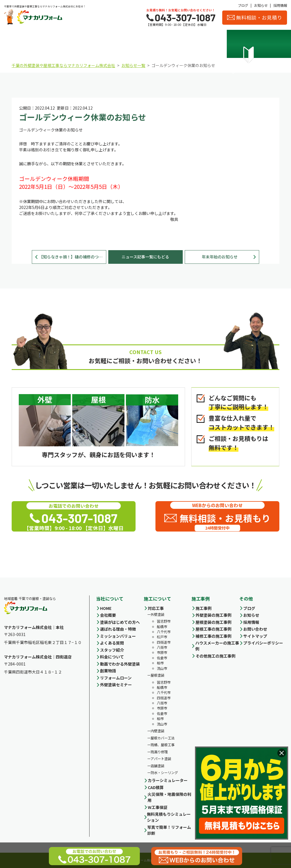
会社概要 (198, 45)
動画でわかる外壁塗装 (120, 664)
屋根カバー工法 (163, 738)
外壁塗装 (157, 614)
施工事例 (163, 45)
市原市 (162, 652)
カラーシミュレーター (168, 780)
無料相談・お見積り (255, 17)
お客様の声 (269, 45)
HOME (106, 608)
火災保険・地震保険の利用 (169, 797)
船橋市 (162, 627)
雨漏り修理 (159, 752)
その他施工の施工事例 (215, 656)
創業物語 (108, 671)
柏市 (160, 663)
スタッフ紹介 (234, 45)
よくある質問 (112, 643)
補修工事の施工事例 (213, 636)
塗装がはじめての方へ (120, 622)
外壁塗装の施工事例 (213, 615)
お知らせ (261, 5)
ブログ (243, 5)
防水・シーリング (164, 773)
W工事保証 (158, 807)
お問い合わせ (255, 629)
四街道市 (164, 642)
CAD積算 (156, 787)
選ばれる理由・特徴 (57, 45)
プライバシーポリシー (263, 643)
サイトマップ (255, 636)
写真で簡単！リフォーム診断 (169, 830)
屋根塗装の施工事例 (213, 622)
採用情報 (280, 5)
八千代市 (164, 632)
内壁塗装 (157, 731)
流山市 (162, 668)
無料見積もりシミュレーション (169, 817)
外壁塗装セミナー (116, 685)
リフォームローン (116, 678)
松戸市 (162, 637)
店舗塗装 (157, 766)
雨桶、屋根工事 (163, 745)
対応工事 (156, 608)
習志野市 (164, 621)
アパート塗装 (161, 759)
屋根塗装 (157, 675)
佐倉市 (162, 658)
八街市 (162, 647)
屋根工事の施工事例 (213, 629)
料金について (128, 45)
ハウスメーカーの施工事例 (217, 646)
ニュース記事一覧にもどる (145, 257)
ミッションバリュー (118, 636)
